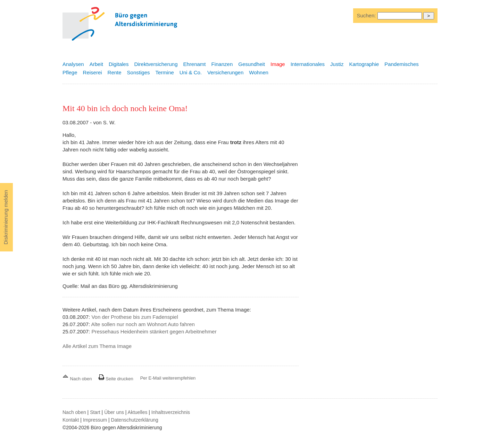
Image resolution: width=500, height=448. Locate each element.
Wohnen (259, 72)
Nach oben (78, 379)
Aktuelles (138, 412)
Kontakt (71, 420)
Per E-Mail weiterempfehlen (168, 378)
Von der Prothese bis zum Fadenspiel (135, 317)
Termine (164, 72)
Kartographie (364, 64)
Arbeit (96, 64)
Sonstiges (139, 72)
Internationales (308, 64)
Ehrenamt (194, 64)
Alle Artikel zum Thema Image (97, 346)
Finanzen (222, 64)
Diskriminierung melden (6, 217)
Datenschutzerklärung (135, 420)
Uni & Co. (191, 72)
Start (95, 412)
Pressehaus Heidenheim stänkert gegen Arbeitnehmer (154, 331)
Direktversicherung (156, 64)
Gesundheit (252, 64)
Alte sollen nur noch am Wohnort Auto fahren (143, 324)
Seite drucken (116, 379)
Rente (115, 72)
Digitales (119, 64)
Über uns (114, 412)
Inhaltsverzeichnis (171, 412)
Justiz (337, 64)
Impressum (95, 420)
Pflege (70, 72)
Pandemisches (401, 64)
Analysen (73, 64)
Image (278, 64)
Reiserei (93, 72)
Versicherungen (225, 72)
